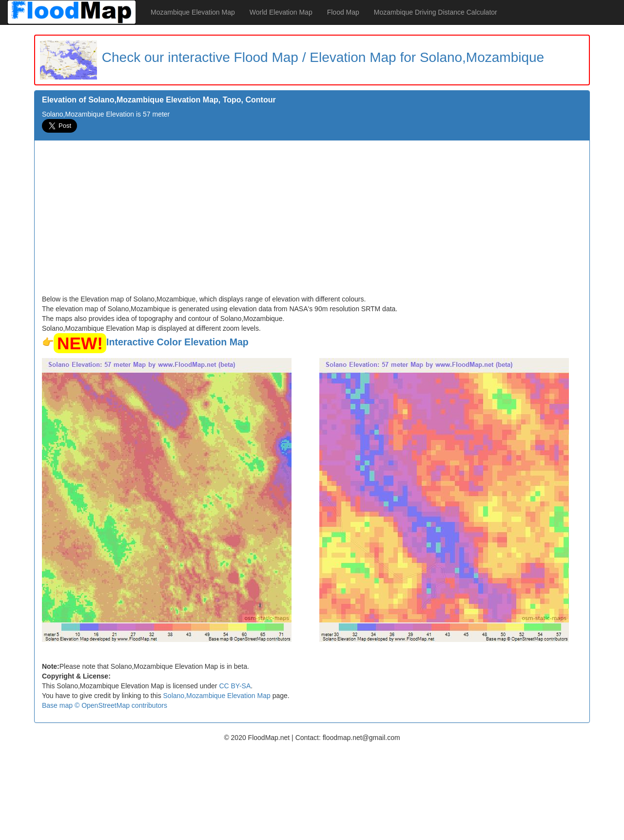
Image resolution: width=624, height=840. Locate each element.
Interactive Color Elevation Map (177, 342)
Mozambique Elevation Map (193, 12)
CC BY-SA (235, 686)
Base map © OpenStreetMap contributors (105, 705)
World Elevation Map (281, 12)
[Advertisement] (312, 221)
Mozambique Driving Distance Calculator (436, 12)
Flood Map (343, 12)
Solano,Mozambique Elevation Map (217, 696)
